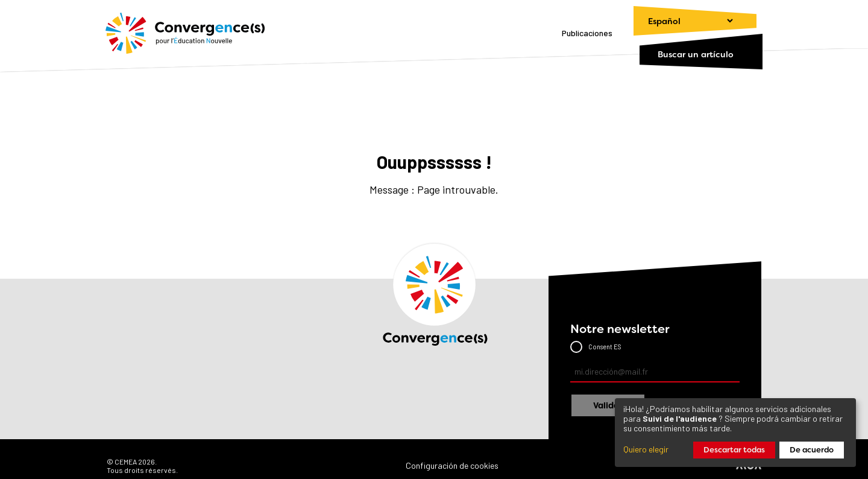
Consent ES (605, 347)
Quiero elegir (646, 449)
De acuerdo (812, 450)
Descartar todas (734, 450)
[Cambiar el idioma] (685, 21)
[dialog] (735, 433)
